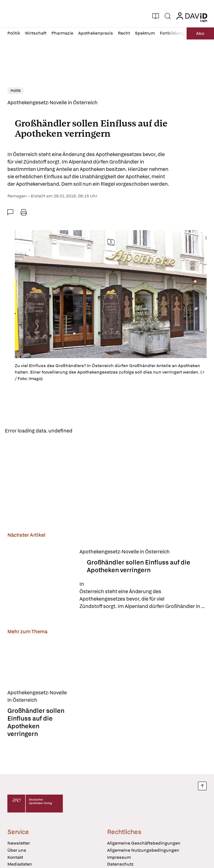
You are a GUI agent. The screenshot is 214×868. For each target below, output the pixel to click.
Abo (199, 33)
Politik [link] (16, 91)
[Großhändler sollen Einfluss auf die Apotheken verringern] (40, 580)
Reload (85, 431)
